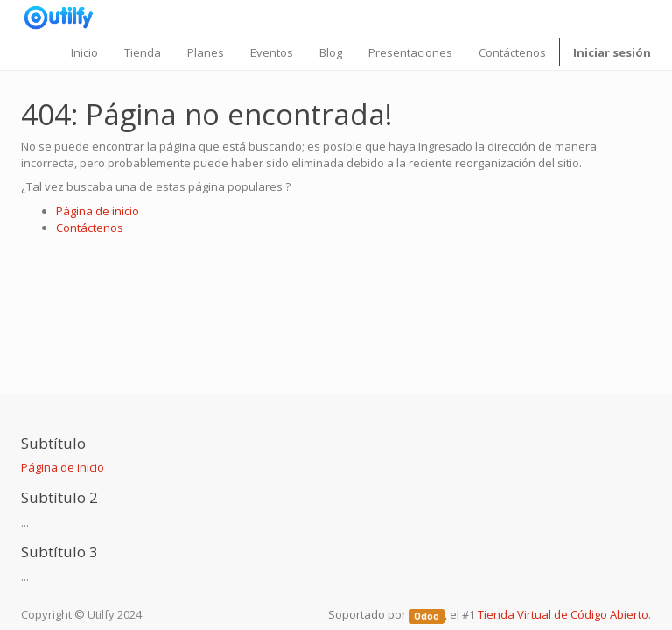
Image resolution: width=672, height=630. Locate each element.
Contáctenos (90, 227)
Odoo (427, 616)
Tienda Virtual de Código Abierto (563, 614)
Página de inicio (98, 211)
